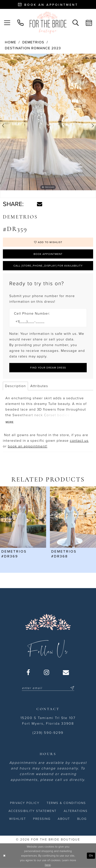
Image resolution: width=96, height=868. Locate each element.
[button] (7, 23)
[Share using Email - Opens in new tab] (40, 204)
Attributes (39, 386)
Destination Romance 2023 (33, 48)
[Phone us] (21, 23)
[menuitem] (7, 23)
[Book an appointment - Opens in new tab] (48, 4)
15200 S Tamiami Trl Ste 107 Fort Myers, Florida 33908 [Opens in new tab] (48, 721)
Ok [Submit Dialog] (91, 856)
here (48, 865)
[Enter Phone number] (45, 322)
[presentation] (23, 517)
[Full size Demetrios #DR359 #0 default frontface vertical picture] (48, 122)
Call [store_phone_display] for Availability (48, 266)
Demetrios (33, 42)
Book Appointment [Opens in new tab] (48, 254)
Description (15, 386)
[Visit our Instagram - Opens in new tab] (47, 672)
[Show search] (75, 23)
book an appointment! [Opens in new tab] (28, 446)
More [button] (10, 422)
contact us (79, 441)
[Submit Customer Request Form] (48, 368)
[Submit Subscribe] (72, 688)
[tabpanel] (48, 122)
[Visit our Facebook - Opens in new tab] (29, 672)
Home (11, 42)
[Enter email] (48, 688)
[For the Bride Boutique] (48, 23)
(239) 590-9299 (48, 733)
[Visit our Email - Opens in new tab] (66, 672)
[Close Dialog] (4, 856)
